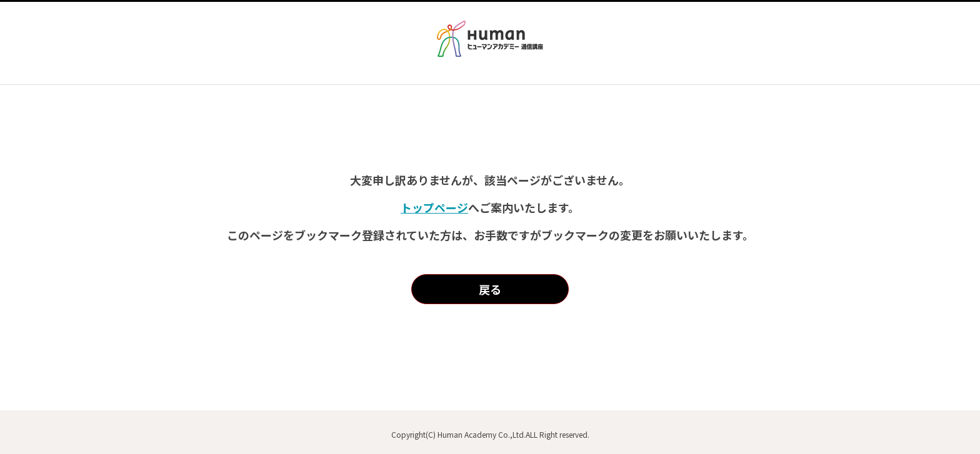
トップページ (434, 207)
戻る (490, 289)
